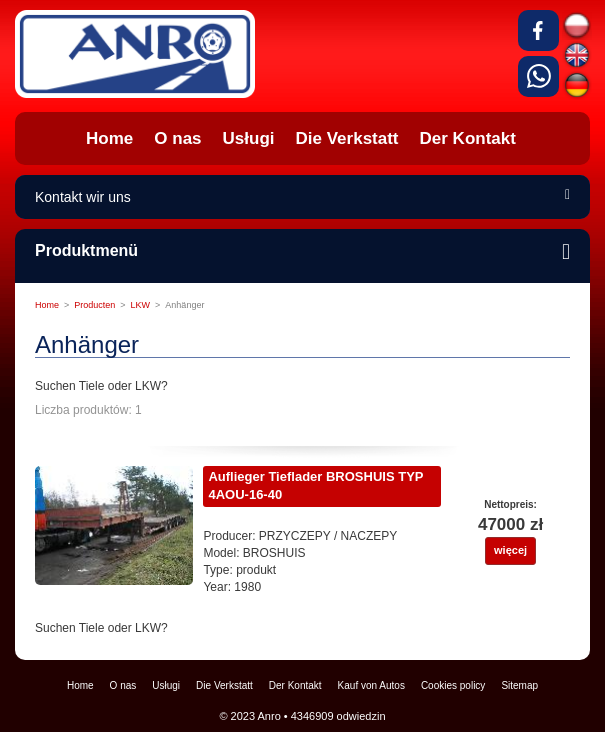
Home (47, 305)
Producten (94, 305)
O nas (123, 685)
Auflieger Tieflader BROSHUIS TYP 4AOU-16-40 (315, 485)
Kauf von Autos (371, 685)
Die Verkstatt (224, 685)
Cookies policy (453, 685)
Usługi (166, 685)
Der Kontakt (295, 685)
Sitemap (519, 685)
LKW (141, 305)
